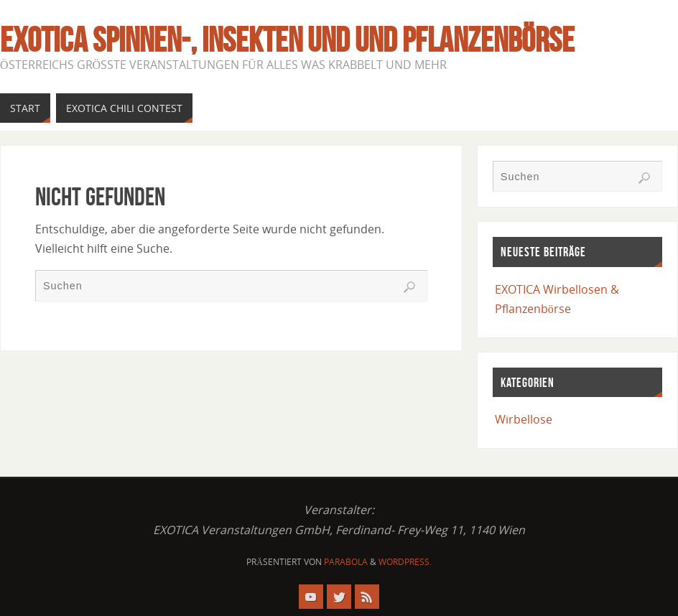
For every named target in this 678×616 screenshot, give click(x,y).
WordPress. (405, 562)
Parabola (346, 562)
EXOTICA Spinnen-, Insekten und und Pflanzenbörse (287, 40)
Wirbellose (524, 419)
